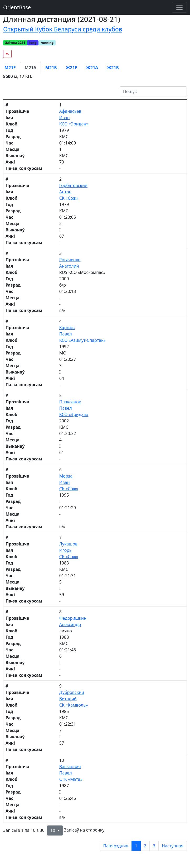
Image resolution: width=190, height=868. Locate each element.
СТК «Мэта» (71, 779)
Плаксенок (70, 402)
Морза (66, 476)
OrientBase (17, 7)
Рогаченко (70, 260)
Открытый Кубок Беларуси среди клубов (63, 29)
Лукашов (68, 544)
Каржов (67, 328)
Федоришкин (73, 618)
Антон (65, 192)
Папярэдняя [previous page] (116, 846)
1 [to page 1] (136, 846)
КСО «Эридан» (74, 124)
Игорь (65, 550)
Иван (65, 118)
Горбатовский (73, 185)
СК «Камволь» (74, 705)
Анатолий (69, 266)
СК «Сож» (69, 198)
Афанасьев (70, 111)
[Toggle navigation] (179, 7)
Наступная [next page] (173, 846)
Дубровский (72, 692)
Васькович (70, 767)
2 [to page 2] (145, 846)
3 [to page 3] (154, 846)
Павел (66, 334)
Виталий (68, 699)
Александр (70, 624)
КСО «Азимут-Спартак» (82, 340)
